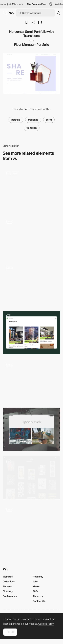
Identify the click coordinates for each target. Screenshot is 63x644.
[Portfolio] (32, 189)
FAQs (36, 591)
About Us (38, 596)
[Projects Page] (32, 526)
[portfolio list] (32, 478)
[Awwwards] (12, 13)
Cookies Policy (46, 624)
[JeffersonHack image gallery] (32, 237)
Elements (8, 586)
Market (37, 586)
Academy (38, 577)
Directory (8, 591)
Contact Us (39, 601)
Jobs (35, 581)
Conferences (10, 596)
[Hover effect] (32, 381)
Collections (9, 581)
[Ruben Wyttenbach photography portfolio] (32, 284)
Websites (8, 577)
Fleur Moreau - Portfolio (32, 45)
